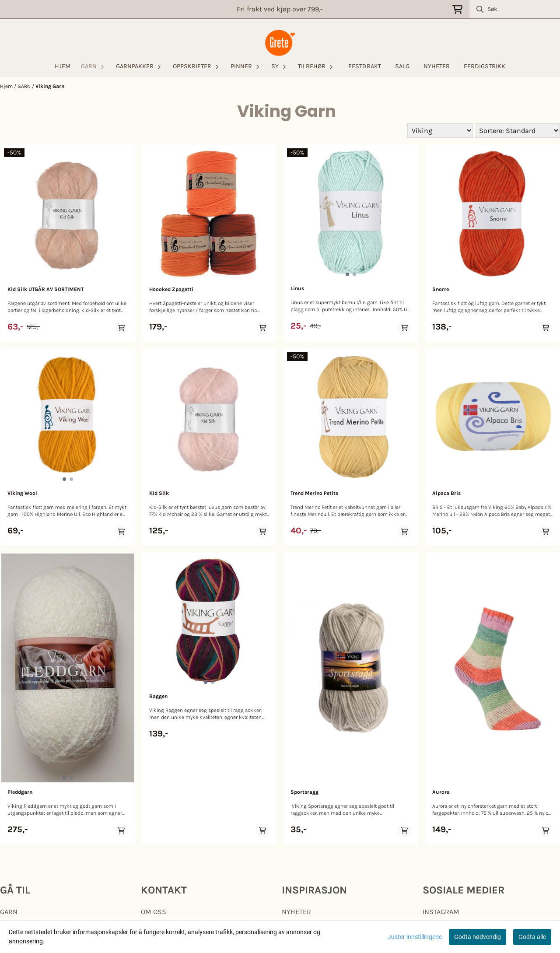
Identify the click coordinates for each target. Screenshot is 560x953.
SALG (402, 66)
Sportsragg (304, 792)
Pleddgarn (20, 792)
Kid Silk (159, 493)
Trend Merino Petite (314, 493)
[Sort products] (517, 131)
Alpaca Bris (446, 493)
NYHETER (437, 66)
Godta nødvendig (478, 937)
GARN (25, 86)
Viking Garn (50, 86)
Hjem (7, 86)
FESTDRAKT (365, 66)
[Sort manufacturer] (440, 131)
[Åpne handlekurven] (457, 9)
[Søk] (515, 9)
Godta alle (532, 937)
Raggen (158, 696)
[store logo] (280, 43)
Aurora (441, 792)
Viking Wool (22, 493)
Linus (297, 288)
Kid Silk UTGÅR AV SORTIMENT (45, 289)
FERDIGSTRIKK (485, 66)
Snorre (441, 289)
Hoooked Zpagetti (171, 289)
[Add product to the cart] (121, 328)
